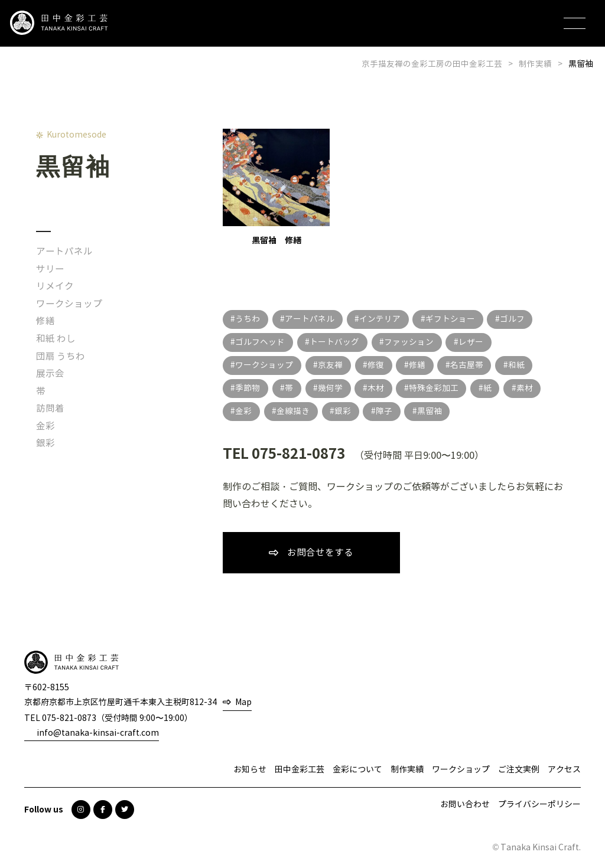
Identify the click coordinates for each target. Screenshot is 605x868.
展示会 (50, 373)
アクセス (564, 770)
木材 (378, 388)
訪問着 (50, 408)
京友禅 (331, 365)
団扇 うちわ (61, 356)
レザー (473, 342)
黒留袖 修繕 (277, 187)
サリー (50, 269)
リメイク (55, 286)
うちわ (248, 319)
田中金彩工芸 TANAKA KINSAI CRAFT (65, 24)
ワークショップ (69, 304)
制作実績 (407, 770)
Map (243, 704)
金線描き (294, 411)
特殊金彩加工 (437, 388)
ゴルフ (515, 319)
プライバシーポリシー (539, 805)
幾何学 (332, 388)
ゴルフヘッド (261, 342)
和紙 (520, 365)
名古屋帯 (470, 365)
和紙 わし (56, 339)
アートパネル (64, 251)
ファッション (411, 342)
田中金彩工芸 (300, 770)
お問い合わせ (465, 805)
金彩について (357, 770)
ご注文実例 (519, 770)
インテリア (382, 319)
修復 (378, 365)
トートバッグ (336, 342)
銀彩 (45, 443)
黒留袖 (432, 411)
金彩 (45, 426)
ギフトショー (453, 319)
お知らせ (250, 770)
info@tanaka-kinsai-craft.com (98, 734)
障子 (386, 411)
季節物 (248, 388)
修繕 (45, 321)
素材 (529, 388)
